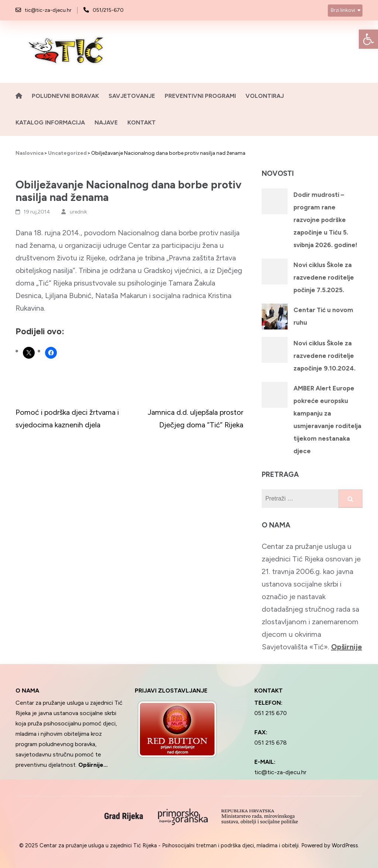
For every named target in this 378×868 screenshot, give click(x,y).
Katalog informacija (50, 122)
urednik (78, 212)
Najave (106, 122)
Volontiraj (265, 96)
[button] (368, 39)
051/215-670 (108, 10)
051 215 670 (271, 713)
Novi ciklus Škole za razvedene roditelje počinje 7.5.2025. (324, 277)
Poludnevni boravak (65, 96)
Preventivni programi (200, 96)
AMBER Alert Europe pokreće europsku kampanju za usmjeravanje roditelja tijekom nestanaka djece (327, 420)
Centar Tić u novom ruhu (323, 316)
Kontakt (142, 122)
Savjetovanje (132, 96)
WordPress (345, 845)
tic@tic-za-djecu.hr (48, 10)
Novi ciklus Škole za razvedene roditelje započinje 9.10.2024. (324, 356)
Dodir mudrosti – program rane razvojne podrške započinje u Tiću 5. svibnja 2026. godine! (325, 220)
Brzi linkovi (343, 10)
